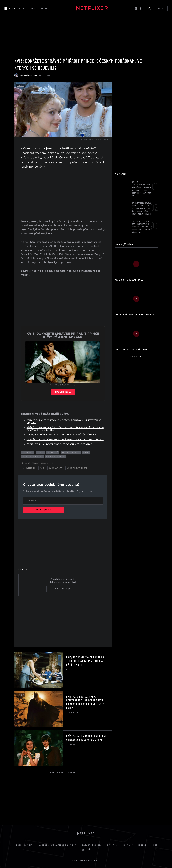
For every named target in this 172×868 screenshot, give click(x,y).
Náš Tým (112, 845)
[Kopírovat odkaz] (78, 467)
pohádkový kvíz (33, 456)
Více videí (136, 357)
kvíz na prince (56, 456)
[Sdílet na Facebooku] (29, 467)
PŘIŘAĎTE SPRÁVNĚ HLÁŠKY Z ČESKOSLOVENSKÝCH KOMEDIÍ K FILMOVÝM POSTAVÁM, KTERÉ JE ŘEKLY (66, 428)
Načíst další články (63, 772)
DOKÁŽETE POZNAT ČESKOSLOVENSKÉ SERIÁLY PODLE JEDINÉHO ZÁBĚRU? (66, 439)
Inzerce (144, 845)
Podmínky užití (23, 845)
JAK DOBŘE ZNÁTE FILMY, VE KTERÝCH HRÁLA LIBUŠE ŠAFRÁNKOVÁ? (62, 434)
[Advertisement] (63, 195)
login (160, 9)
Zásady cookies (92, 845)
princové (53, 451)
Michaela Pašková (28, 76)
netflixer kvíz (71, 451)
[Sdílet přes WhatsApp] (56, 467)
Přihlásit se (44, 509)
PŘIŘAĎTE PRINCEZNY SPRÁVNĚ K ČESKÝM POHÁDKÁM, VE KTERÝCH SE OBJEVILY (64, 421)
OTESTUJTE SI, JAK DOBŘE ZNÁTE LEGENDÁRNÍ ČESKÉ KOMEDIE (59, 443)
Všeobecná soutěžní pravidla (57, 845)
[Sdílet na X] (43, 467)
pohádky (28, 451)
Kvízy (21, 86)
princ (41, 451)
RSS (156, 845)
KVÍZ (87, 451)
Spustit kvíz (63, 391)
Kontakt (128, 845)
